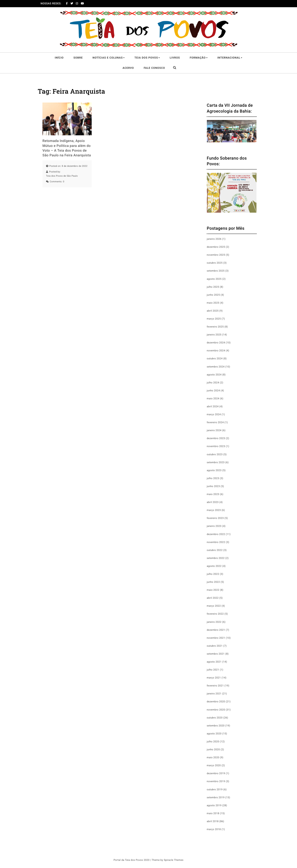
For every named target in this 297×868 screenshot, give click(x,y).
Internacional (230, 58)
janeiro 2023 (214, 526)
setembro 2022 (216, 558)
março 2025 (214, 319)
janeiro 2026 (214, 239)
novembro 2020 (216, 710)
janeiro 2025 (214, 335)
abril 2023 (213, 502)
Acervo (128, 68)
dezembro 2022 (216, 534)
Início (59, 58)
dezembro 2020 (216, 702)
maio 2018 (213, 814)
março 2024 (214, 415)
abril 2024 (213, 407)
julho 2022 (213, 574)
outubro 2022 (215, 550)
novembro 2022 (216, 542)
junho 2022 (213, 582)
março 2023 (214, 510)
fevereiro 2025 (215, 327)
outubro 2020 (215, 718)
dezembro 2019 (216, 774)
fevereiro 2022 (215, 614)
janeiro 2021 (214, 694)
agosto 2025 (214, 279)
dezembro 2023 (216, 438)
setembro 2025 (216, 271)
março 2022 (214, 606)
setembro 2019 (216, 798)
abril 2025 (213, 311)
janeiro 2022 (214, 622)
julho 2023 (213, 478)
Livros (175, 58)
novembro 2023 (216, 446)
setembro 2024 (216, 367)
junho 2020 (213, 750)
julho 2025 (213, 287)
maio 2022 (213, 590)
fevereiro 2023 (215, 518)
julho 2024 (213, 383)
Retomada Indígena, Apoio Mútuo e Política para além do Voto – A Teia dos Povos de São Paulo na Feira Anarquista (67, 148)
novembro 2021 (216, 638)
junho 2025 (213, 295)
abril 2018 (213, 821)
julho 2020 (213, 742)
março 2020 (214, 766)
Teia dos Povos (147, 58)
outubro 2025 (215, 263)
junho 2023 (213, 486)
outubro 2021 (215, 646)
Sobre (78, 58)
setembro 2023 (216, 463)
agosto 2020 (214, 734)
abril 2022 (213, 598)
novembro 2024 (216, 351)
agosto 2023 (214, 470)
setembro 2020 (216, 726)
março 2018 (214, 829)
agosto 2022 (214, 566)
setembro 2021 (216, 654)
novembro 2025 (216, 255)
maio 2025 (213, 303)
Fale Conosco (154, 68)
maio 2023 (213, 494)
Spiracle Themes (174, 860)
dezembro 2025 (216, 247)
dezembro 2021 (216, 630)
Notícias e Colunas (109, 58)
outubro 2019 (215, 790)
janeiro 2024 (214, 430)
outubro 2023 (215, 455)
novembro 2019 (216, 781)
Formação (199, 58)
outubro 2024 (215, 359)
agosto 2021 (214, 662)
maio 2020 (213, 758)
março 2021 (214, 678)
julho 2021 (213, 670)
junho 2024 (213, 391)
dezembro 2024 (216, 343)
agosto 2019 (214, 806)
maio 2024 (213, 399)
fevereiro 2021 (215, 686)
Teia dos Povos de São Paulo (62, 176)
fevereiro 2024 (215, 423)
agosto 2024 (214, 375)
